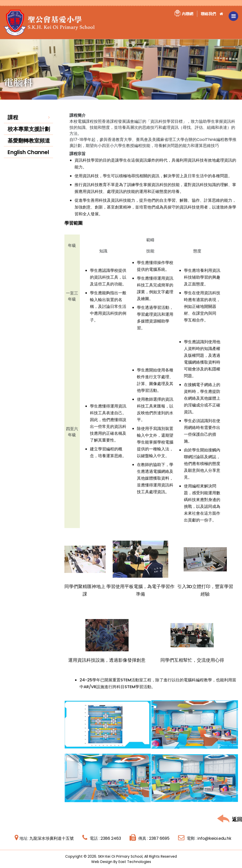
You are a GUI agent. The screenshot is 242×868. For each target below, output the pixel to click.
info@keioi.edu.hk (214, 838)
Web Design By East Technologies (121, 861)
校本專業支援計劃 (29, 135)
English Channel (28, 158)
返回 (230, 819)
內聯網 (188, 14)
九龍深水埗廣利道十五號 (52, 838)
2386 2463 (111, 838)
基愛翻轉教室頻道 (29, 147)
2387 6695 (159, 838)
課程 (13, 123)
